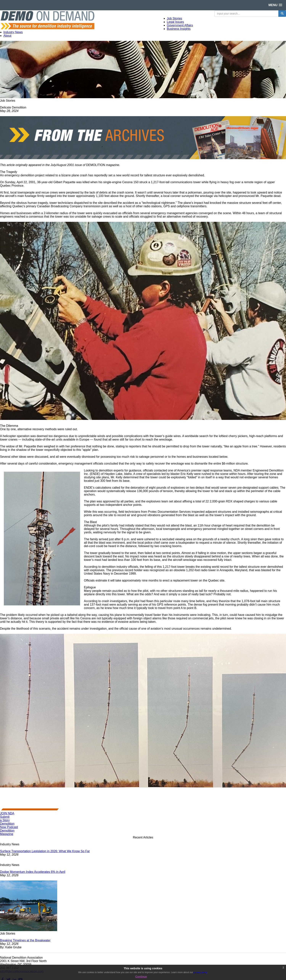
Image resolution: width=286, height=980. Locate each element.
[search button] (282, 14)
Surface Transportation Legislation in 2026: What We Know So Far (45, 851)
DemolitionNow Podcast (9, 825)
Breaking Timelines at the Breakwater (25, 940)
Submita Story (5, 818)
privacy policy (200, 972)
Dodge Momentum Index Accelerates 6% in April (33, 872)
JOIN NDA (7, 813)
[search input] (247, 14)
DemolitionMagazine (7, 832)
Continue (141, 977)
